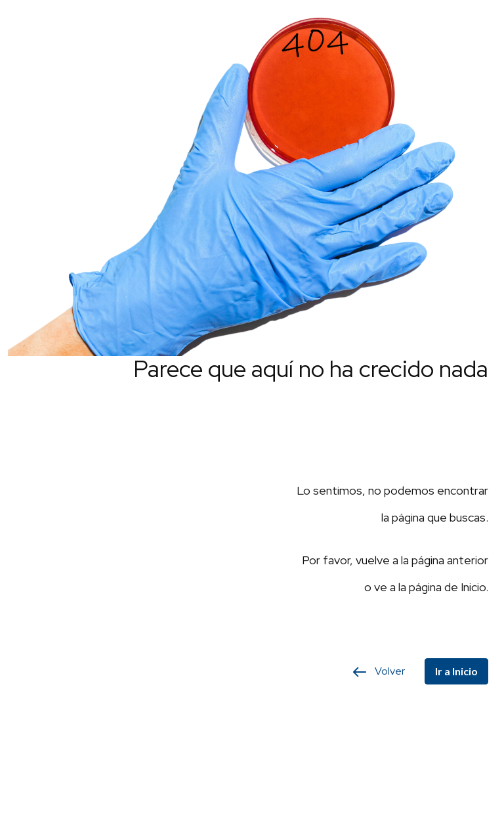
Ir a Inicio (456, 671)
